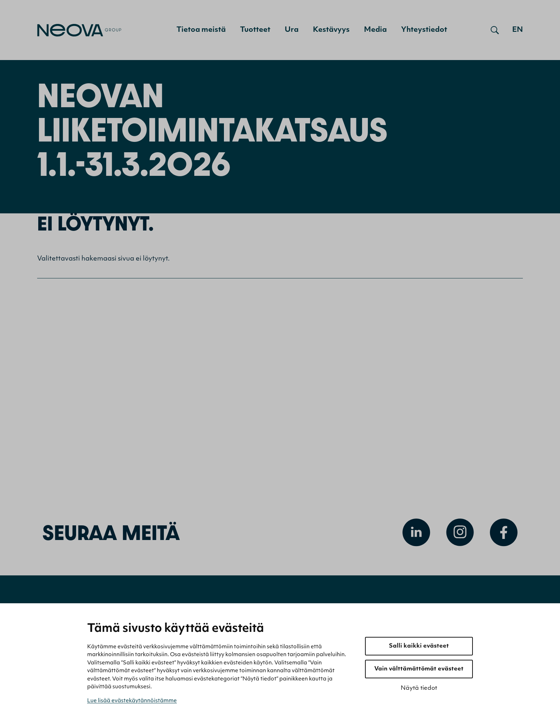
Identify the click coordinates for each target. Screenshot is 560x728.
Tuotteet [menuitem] (255, 30)
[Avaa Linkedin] (416, 534)
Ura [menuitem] (292, 30)
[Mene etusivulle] (79, 30)
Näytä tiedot (419, 688)
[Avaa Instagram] (460, 534)
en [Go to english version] (517, 30)
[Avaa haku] (495, 30)
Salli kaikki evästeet (419, 646)
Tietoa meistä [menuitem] (201, 30)
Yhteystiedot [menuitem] (424, 30)
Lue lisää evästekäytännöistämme (132, 701)
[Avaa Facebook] (504, 534)
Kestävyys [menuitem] (331, 30)
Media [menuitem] (375, 30)
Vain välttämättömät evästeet (419, 669)
